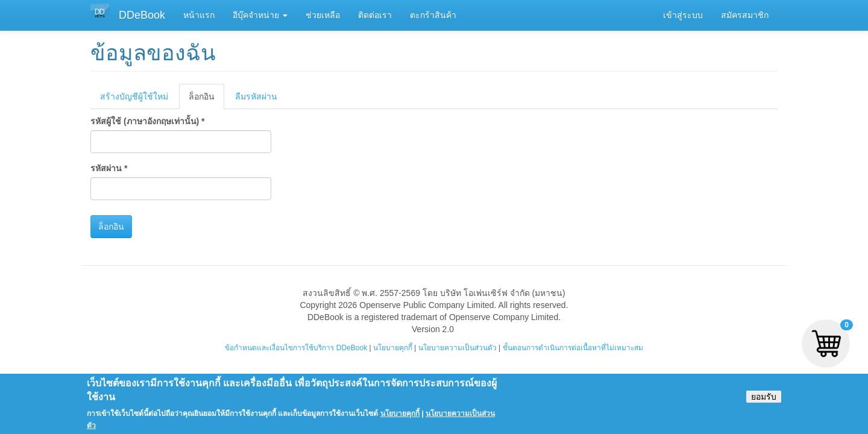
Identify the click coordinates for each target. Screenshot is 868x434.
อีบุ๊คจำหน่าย (260, 15)
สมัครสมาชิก (745, 15)
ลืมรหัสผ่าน (256, 96)
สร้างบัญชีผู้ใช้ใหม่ (134, 96)
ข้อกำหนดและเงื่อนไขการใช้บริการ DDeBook (296, 348)
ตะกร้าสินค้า (433, 15)
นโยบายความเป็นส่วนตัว (458, 348)
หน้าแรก (199, 15)
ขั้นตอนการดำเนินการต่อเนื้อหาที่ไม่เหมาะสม (573, 348)
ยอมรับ (764, 401)
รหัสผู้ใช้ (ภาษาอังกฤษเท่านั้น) (148, 121)
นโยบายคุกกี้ (393, 348)
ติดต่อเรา (375, 15)
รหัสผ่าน (109, 168)
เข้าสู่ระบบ (683, 15)
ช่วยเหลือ (323, 15)
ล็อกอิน (206, 100)
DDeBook (142, 15)
